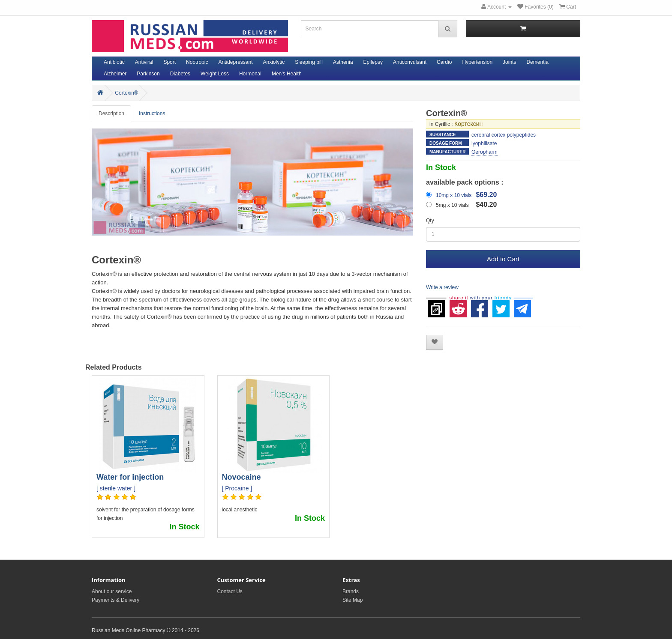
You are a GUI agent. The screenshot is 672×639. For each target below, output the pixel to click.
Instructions (152, 113)
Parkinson (148, 74)
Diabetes (180, 74)
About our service (112, 591)
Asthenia (343, 62)
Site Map (352, 600)
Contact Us (230, 591)
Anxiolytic (274, 62)
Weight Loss (215, 74)
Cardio (444, 62)
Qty (430, 221)
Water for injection (130, 477)
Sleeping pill (309, 62)
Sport (169, 62)
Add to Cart (503, 259)
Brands (351, 591)
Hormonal (250, 74)
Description (111, 113)
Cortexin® (126, 93)
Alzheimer (115, 74)
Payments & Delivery (115, 600)
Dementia (537, 62)
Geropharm (484, 152)
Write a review (442, 287)
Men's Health (287, 74)
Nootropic (197, 62)
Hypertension (477, 62)
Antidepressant (235, 62)
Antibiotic (114, 62)
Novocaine (241, 477)
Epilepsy (373, 62)
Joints (509, 62)
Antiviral (144, 62)
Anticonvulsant (410, 62)
